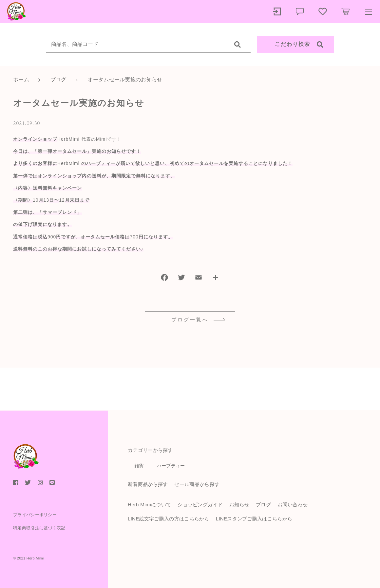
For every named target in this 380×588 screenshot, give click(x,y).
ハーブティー (171, 466)
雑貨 (139, 466)
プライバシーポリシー (35, 515)
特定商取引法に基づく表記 (39, 528)
